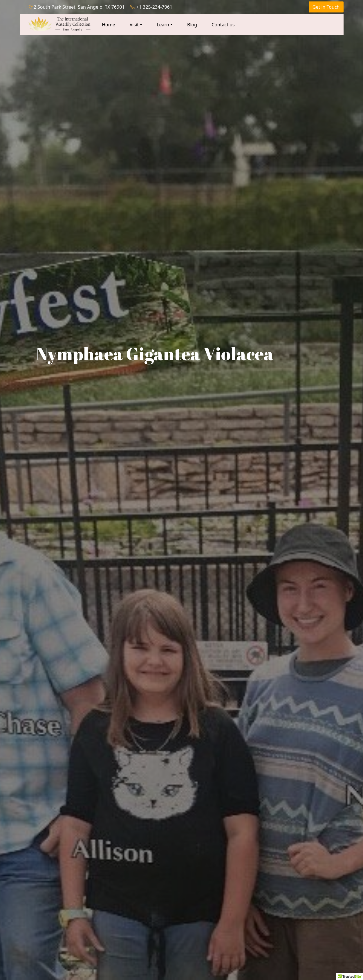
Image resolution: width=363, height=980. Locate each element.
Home (109, 25)
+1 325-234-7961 (151, 7)
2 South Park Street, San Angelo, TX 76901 (77, 7)
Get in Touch (326, 7)
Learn (163, 25)
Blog (192, 25)
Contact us (223, 25)
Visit (134, 25)
